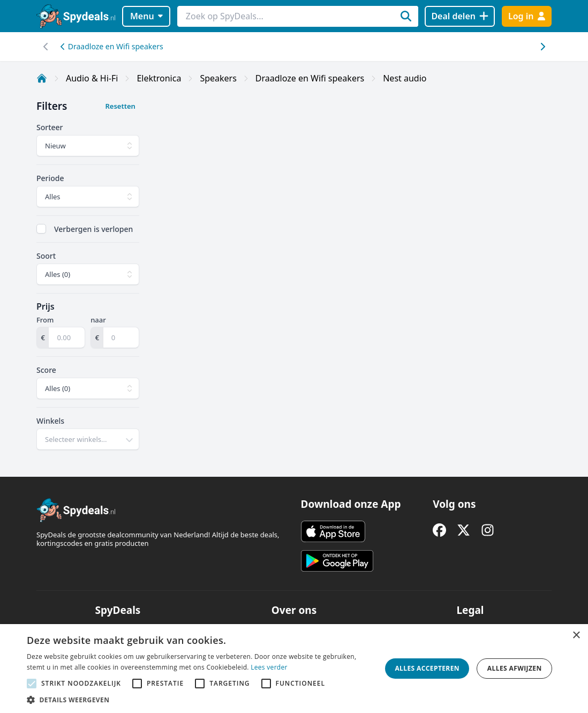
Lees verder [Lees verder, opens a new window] (269, 667)
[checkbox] (41, 229)
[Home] (42, 78)
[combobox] (88, 439)
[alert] (294, 669)
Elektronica (159, 78)
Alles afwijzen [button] (515, 668)
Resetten (120, 106)
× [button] (576, 636)
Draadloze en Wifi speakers (112, 46)
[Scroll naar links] (542, 47)
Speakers (218, 78)
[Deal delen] (460, 16)
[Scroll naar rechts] (46, 47)
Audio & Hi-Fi (92, 78)
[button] (199, 700)
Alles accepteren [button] (427, 668)
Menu (146, 16)
